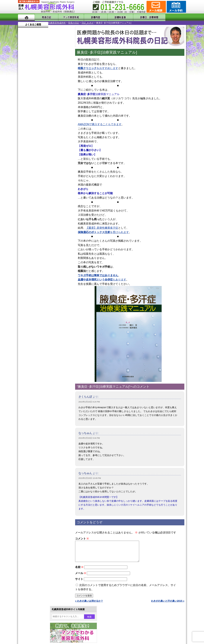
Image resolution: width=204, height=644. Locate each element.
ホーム (26, 17)
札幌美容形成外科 (27, 23)
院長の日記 (43, 23)
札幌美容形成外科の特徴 (37, 413)
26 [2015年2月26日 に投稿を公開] (49, 121)
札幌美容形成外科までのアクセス (42, 425)
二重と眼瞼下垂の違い (36, 316)
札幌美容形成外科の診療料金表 (41, 431)
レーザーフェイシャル (41, 346)
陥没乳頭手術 (36, 298)
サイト (79, 583)
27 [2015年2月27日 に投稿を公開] (56, 121)
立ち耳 (33, 334)
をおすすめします (98, 68)
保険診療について (34, 438)
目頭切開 (34, 383)
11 (44, 153)
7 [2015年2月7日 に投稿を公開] (62, 106)
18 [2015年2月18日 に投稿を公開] (43, 116)
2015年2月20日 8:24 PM (89, 402)
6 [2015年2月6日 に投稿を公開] (56, 106)
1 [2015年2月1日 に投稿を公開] (24, 106)
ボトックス (35, 389)
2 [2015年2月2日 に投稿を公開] (30, 106)
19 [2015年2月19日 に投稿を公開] (49, 116)
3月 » (32, 127)
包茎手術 (34, 370)
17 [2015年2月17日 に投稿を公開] (37, 116)
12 (48, 153)
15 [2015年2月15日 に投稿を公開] (24, 116)
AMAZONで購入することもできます (100, 124)
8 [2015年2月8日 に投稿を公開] (24, 111)
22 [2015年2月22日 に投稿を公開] (24, 121)
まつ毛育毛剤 (36, 364)
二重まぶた (35, 310)
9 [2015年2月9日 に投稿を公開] (30, 111)
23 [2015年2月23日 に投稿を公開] (30, 121)
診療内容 (88, 17)
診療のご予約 (176, 7)
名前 (79, 571)
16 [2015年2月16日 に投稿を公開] (30, 116)
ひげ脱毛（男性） (39, 352)
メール (81, 577)
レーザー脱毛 (36, 340)
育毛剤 (33, 358)
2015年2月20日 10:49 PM (90, 478)
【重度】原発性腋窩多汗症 (102, 228)
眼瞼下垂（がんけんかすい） (45, 292)
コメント (82, 539)
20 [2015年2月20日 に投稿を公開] (56, 116)
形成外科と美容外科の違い (39, 419)
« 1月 (23, 127)
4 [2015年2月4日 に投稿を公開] (43, 106)
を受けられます (103, 232)
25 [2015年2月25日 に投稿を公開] (43, 121)
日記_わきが (57, 23)
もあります (102, 280)
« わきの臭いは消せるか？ (89, 605)
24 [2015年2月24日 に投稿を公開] (37, 121)
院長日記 (45, 17)
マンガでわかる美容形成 (67, 17)
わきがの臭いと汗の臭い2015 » (168, 605)
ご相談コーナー (156, 7)
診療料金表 (110, 17)
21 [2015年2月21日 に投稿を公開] (62, 116)
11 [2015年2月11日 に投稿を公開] (43, 111)
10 (41, 153)
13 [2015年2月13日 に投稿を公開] (56, 111)
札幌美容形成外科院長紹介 (39, 444)
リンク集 (29, 450)
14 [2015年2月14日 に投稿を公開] (62, 111)
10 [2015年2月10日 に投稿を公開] (37, 111)
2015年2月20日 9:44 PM (89, 438)
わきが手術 (41, 322)
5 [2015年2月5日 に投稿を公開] (49, 106)
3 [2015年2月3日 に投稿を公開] (37, 106)
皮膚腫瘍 (34, 377)
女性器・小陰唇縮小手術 (42, 304)
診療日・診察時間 (139, 17)
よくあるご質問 (171, 17)
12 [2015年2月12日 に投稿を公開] (49, 111)
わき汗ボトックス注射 (41, 328)
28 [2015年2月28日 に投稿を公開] (62, 121)
